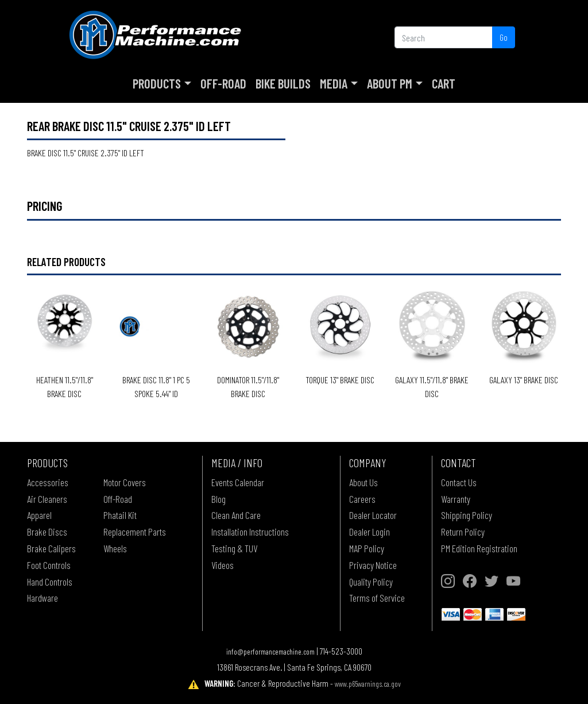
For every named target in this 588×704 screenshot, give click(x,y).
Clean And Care (236, 515)
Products (157, 83)
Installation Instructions (250, 532)
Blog (218, 499)
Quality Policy (371, 582)
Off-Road (223, 83)
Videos (223, 565)
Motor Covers (125, 482)
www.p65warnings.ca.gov (368, 684)
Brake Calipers (51, 548)
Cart (444, 83)
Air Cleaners (47, 499)
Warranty (456, 499)
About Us (363, 482)
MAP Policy (367, 548)
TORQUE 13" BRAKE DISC (340, 380)
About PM (390, 83)
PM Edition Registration (479, 548)
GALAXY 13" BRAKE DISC (524, 380)
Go (504, 37)
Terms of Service (377, 598)
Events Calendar (238, 482)
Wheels (115, 548)
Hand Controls (50, 582)
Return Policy (463, 532)
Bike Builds (283, 83)
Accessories (48, 482)
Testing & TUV (234, 548)
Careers (362, 499)
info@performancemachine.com (270, 651)
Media (334, 83)
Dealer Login (370, 532)
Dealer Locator (373, 515)
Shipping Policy (467, 515)
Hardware (42, 598)
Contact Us (459, 482)
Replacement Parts (135, 532)
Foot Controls (49, 565)
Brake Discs (47, 532)
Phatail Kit (120, 515)
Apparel (39, 515)
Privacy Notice (373, 565)
